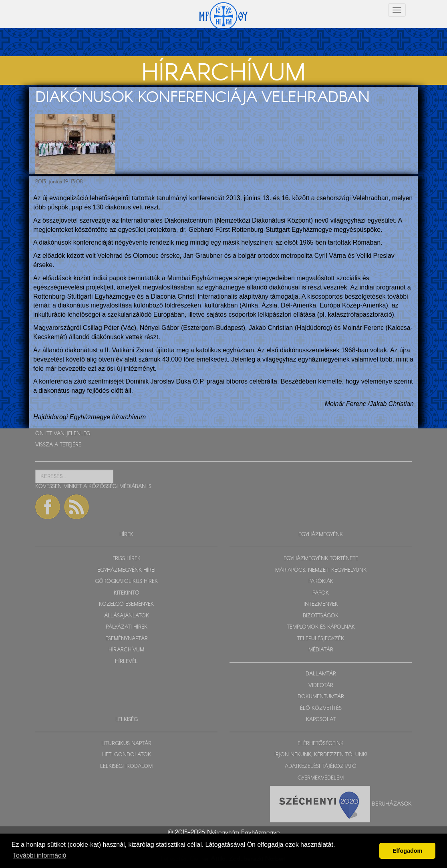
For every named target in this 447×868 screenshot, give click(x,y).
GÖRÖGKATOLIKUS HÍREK (126, 582)
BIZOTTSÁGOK (321, 616)
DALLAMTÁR (321, 674)
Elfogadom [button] (407, 851)
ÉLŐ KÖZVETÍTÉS (321, 708)
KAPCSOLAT (321, 720)
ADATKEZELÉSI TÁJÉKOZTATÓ (321, 767)
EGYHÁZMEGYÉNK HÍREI (126, 570)
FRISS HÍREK (127, 559)
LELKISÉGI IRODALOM (126, 767)
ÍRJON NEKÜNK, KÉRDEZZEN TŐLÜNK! (321, 755)
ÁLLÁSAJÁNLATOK (127, 616)
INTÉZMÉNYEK (321, 604)
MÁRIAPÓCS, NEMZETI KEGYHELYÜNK (321, 570)
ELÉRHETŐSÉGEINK (321, 744)
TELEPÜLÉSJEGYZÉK (321, 639)
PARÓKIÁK (321, 582)
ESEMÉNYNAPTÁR (127, 639)
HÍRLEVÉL (126, 662)
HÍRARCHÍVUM (126, 650)
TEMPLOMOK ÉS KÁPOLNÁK (321, 627)
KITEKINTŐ (127, 593)
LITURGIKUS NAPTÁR (126, 744)
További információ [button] (39, 855)
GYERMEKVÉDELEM (321, 778)
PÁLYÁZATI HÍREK (127, 627)
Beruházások (392, 804)
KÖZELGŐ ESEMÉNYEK (126, 604)
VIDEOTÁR (321, 686)
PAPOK (321, 593)
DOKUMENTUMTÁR (321, 697)
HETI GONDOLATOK (127, 755)
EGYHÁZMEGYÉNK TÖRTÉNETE (321, 559)
